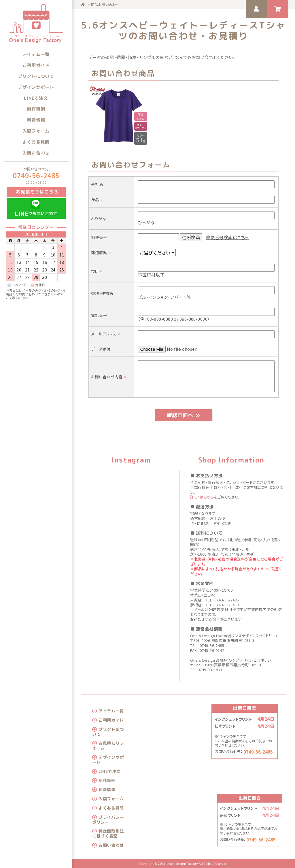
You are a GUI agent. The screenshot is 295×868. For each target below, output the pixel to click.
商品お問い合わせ (105, 4)
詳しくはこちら (202, 497)
